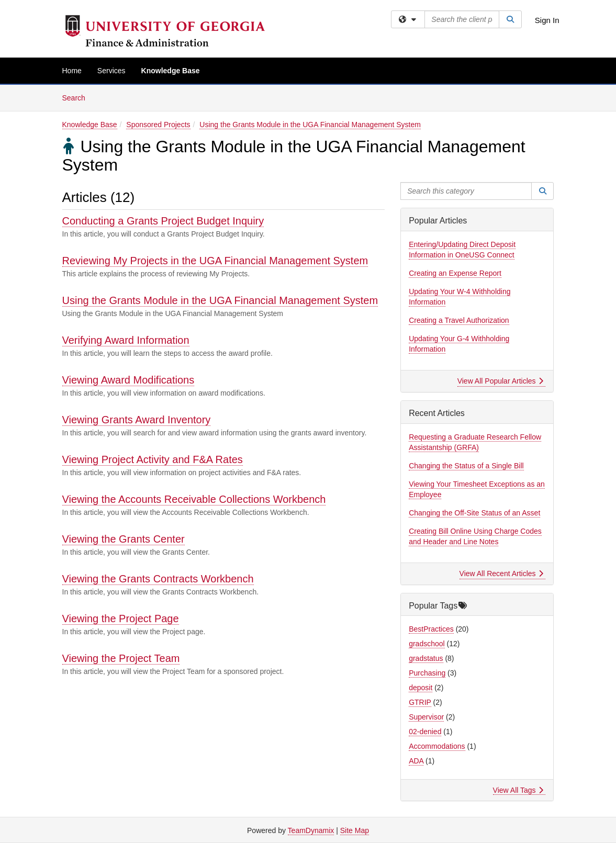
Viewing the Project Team (121, 658)
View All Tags (518, 790)
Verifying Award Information (126, 340)
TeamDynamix (311, 830)
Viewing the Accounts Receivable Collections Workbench (194, 499)
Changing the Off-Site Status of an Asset (474, 513)
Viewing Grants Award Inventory (137, 420)
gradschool (427, 644)
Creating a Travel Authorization (459, 320)
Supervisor (426, 717)
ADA (416, 761)
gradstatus (426, 658)
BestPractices (431, 629)
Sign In (547, 20)
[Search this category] (466, 191)
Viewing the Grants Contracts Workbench (158, 579)
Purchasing (427, 673)
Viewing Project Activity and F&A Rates (153, 459)
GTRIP (420, 702)
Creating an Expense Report (455, 273)
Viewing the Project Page (121, 619)
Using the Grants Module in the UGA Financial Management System (310, 125)
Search (78, 97)
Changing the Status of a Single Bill (466, 466)
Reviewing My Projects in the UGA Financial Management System (215, 261)
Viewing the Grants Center (124, 539)
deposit (421, 688)
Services (111, 71)
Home (72, 71)
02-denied (425, 732)
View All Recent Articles (502, 574)
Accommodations (437, 746)
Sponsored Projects (158, 125)
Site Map (355, 830)
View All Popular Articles (501, 381)
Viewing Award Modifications (128, 380)
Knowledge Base (171, 71)
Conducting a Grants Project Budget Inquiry (163, 221)
